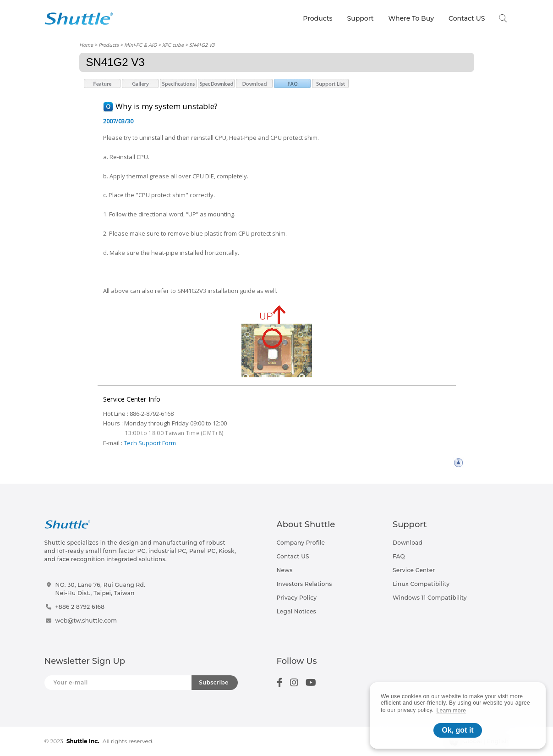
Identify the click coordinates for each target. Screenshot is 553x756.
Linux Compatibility (421, 584)
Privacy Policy (297, 598)
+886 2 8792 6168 (80, 607)
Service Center (414, 570)
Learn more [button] (452, 711)
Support (361, 18)
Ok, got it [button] (457, 730)
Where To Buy (411, 18)
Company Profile (301, 543)
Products (318, 18)
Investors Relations (304, 584)
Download (408, 543)
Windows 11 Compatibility (430, 598)
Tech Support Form (150, 443)
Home (86, 45)
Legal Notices (296, 611)
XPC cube (173, 45)
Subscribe (214, 682)
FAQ (399, 556)
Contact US (467, 18)
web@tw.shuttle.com (86, 621)
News (285, 570)
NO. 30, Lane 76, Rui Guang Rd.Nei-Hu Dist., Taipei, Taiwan (101, 589)
